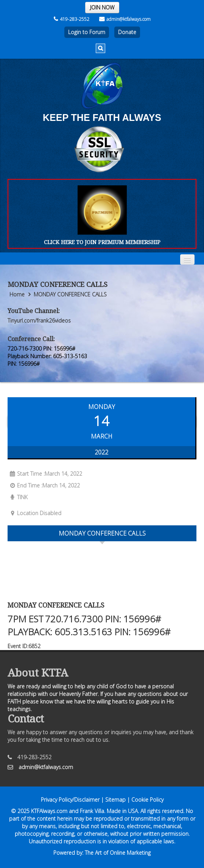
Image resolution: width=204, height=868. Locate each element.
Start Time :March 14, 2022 (45, 474)
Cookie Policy (147, 800)
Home (17, 294)
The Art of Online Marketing (118, 853)
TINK (18, 497)
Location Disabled (34, 513)
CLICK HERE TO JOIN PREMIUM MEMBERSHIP (102, 242)
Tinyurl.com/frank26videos (39, 320)
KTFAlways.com (49, 811)
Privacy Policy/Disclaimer (70, 800)
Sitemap (115, 800)
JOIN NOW (102, 7)
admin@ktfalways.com (125, 19)
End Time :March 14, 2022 (44, 485)
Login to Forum (87, 32)
